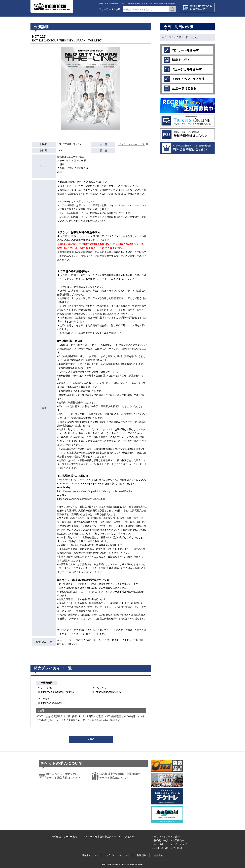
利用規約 (142, 855)
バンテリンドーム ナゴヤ (132, 144)
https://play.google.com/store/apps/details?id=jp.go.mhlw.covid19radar (95, 491)
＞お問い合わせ (160, 848)
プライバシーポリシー (118, 855)
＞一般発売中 (177, 840)
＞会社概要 (158, 844)
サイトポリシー (90, 855)
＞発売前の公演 (160, 840)
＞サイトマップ (178, 844)
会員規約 (158, 855)
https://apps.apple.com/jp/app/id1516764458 (81, 499)
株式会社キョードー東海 (64, 837)
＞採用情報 (176, 848)
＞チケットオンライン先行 (166, 837)
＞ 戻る (91, 739)
